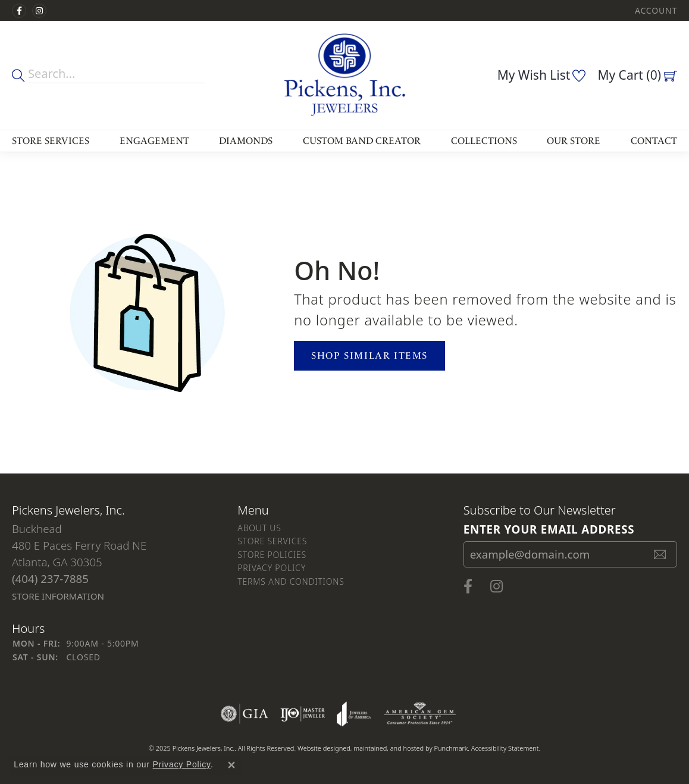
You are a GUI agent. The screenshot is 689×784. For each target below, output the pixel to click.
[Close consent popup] (231, 765)
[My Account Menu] (656, 10)
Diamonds (246, 141)
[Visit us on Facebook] (19, 11)
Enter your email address (549, 529)
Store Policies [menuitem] (272, 555)
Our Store (574, 141)
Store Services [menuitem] (272, 541)
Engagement (154, 141)
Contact (654, 141)
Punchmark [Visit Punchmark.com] (451, 748)
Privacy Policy (182, 764)
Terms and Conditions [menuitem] (291, 581)
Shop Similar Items (369, 355)
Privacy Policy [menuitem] (272, 568)
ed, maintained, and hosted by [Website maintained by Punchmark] (388, 748)
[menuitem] (245, 714)
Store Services (51, 141)
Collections (484, 141)
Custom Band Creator (362, 141)
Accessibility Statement (505, 748)
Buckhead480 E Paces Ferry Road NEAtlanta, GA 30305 (79, 562)
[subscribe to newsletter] (660, 554)
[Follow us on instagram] (39, 11)
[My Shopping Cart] (637, 75)
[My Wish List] (542, 75)
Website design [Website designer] (320, 748)
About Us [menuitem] (259, 528)
